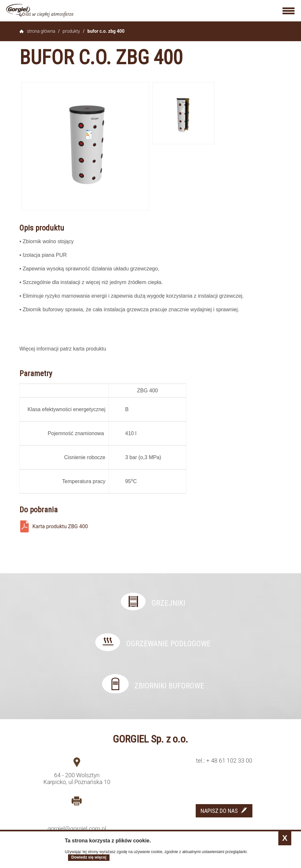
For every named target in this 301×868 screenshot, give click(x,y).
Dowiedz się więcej (89, 857)
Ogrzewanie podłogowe (168, 644)
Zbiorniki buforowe (169, 686)
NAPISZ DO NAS (219, 811)
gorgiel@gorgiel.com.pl (77, 829)
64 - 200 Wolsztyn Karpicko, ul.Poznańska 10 (77, 779)
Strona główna (41, 31)
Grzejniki (168, 603)
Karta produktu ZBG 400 (60, 526)
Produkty (71, 31)
